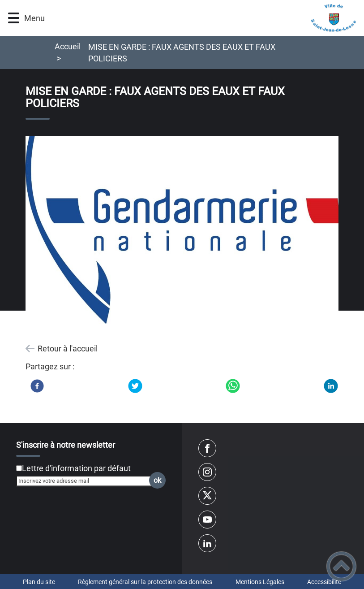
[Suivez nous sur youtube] (207, 520)
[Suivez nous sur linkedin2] (207, 543)
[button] (14, 18)
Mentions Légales (260, 582)
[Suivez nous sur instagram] (207, 472)
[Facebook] (37, 386)
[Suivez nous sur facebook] (207, 448)
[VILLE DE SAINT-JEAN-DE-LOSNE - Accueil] (205, 18)
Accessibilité (324, 582)
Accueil (68, 46)
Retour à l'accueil (68, 349)
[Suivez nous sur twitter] (207, 496)
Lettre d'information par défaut (76, 468)
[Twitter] (135, 386)
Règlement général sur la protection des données (145, 582)
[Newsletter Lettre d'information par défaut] (19, 468)
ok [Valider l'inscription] (157, 480)
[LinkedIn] (331, 386)
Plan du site (39, 582)
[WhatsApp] (233, 386)
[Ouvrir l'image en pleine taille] (182, 230)
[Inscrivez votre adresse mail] (87, 481)
